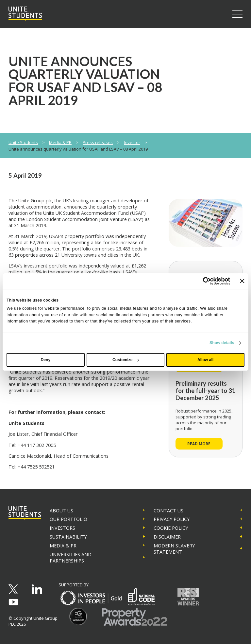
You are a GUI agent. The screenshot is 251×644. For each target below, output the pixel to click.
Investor (132, 142)
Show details (222, 343)
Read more (199, 444)
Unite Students (23, 142)
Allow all (205, 360)
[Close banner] (242, 281)
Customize (126, 360)
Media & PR (60, 142)
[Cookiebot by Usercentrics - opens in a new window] (201, 281)
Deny (46, 360)
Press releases (98, 142)
